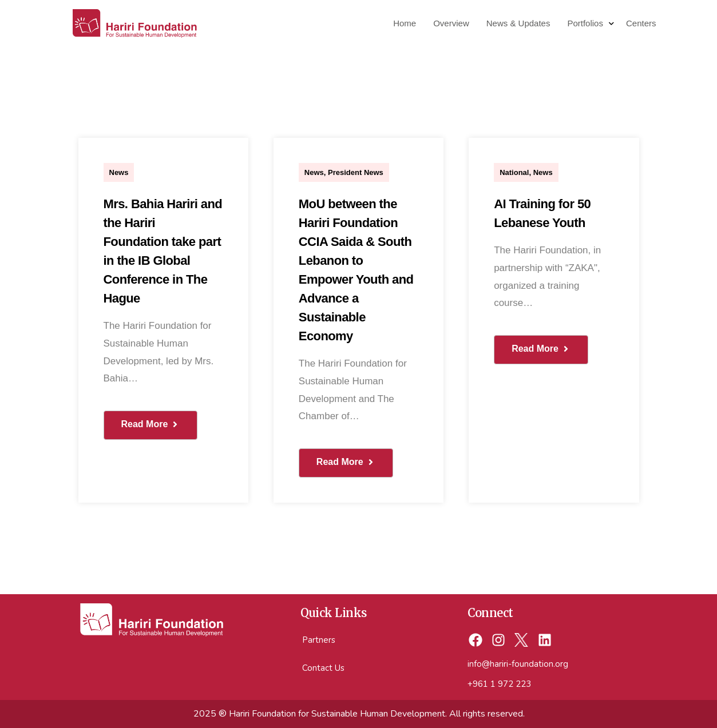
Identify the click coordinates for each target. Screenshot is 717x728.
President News (356, 172)
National (514, 172)
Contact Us (323, 668)
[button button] (346, 463)
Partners (319, 640)
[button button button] (541, 350)
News (119, 172)
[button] (151, 425)
